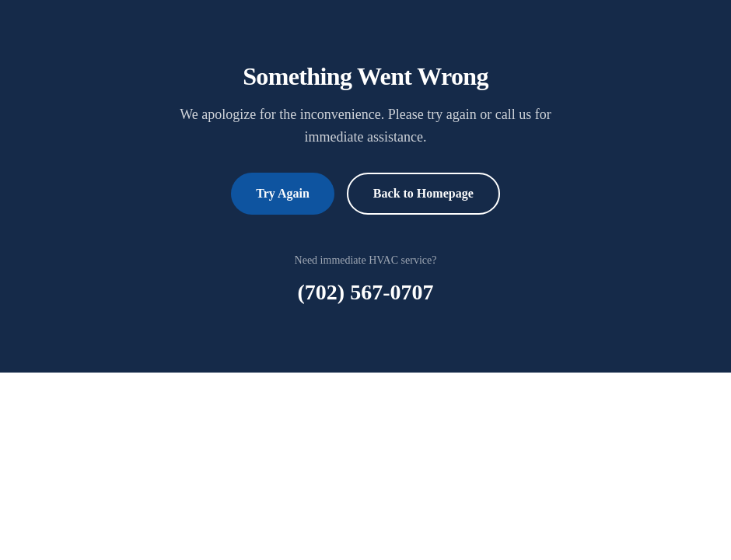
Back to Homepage (423, 193)
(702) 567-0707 (366, 292)
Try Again (283, 193)
